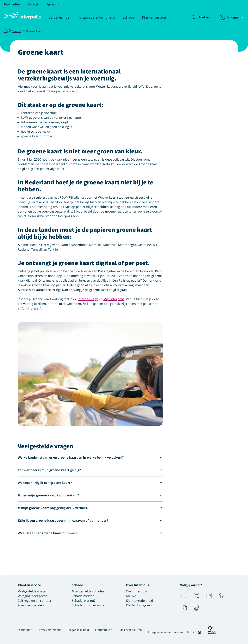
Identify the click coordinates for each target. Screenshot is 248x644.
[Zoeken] (197, 17)
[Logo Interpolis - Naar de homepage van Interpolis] (22, 16)
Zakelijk (33, 4)
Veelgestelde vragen (33, 591)
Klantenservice (154, 17)
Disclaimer (25, 630)
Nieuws (131, 596)
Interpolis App (88, 299)
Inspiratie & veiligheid (97, 17)
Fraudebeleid (104, 630)
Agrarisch (53, 4)
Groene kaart (34, 31)
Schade (128, 17)
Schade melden (83, 596)
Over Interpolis (137, 591)
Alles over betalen (31, 605)
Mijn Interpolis (114, 299)
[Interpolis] (6, 31)
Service (17, 31)
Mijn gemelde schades (88, 591)
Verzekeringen (60, 17)
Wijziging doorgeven (33, 596)
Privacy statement (49, 630)
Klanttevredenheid (139, 601)
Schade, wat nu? (84, 601)
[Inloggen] (230, 17)
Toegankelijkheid (78, 630)
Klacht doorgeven (139, 605)
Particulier (12, 4)
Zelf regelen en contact (34, 601)
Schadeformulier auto (88, 605)
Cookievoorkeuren (130, 630)
